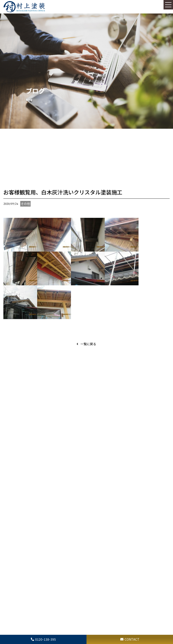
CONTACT (132, 639)
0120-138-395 (46, 639)
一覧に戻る (88, 344)
